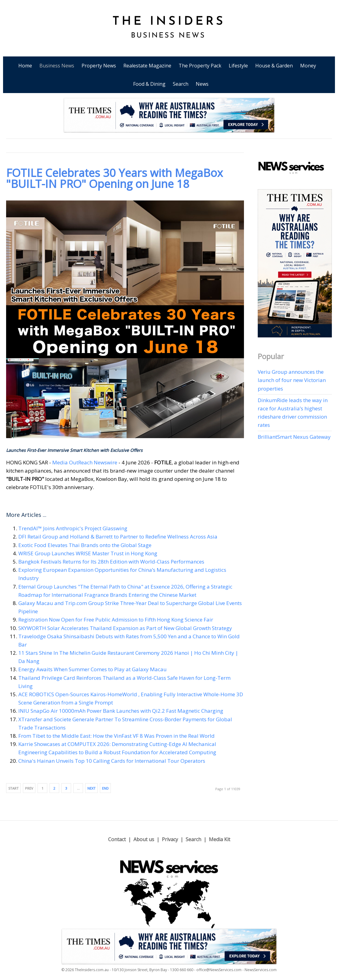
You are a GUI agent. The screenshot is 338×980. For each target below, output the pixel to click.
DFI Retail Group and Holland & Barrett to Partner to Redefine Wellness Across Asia (118, 537)
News (202, 84)
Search (181, 84)
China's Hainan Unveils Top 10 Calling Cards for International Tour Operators (112, 761)
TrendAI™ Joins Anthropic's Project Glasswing (73, 528)
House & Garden (274, 66)
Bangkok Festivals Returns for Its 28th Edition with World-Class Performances (111, 562)
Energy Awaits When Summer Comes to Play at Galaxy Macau (93, 669)
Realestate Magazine (147, 66)
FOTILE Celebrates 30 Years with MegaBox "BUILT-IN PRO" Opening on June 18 (114, 178)
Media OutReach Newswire (85, 462)
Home (25, 66)
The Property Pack (200, 66)
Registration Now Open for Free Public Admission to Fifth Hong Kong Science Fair (116, 620)
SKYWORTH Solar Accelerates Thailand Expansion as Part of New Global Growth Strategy (125, 628)
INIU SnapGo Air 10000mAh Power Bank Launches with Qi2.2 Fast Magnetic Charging (121, 711)
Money (308, 66)
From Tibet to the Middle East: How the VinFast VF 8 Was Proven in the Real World (116, 736)
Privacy (170, 839)
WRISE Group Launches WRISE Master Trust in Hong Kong (88, 553)
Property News (99, 66)
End (105, 788)
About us (144, 839)
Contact (117, 839)
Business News (57, 66)
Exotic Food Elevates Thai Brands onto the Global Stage (85, 545)
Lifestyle (238, 66)
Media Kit (220, 839)
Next (91, 788)
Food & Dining (149, 84)
